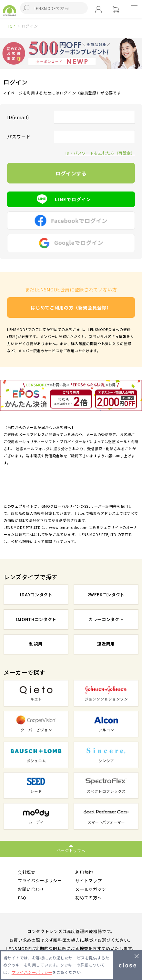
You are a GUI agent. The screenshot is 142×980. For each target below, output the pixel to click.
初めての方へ (88, 898)
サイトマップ (88, 881)
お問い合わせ (31, 889)
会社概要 (27, 872)
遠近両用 (106, 644)
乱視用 (36, 644)
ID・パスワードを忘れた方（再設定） (100, 153)
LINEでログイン (71, 199)
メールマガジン (91, 889)
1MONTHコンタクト (36, 619)
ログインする (71, 173)
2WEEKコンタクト (106, 595)
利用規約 (84, 872)
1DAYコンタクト (36, 595)
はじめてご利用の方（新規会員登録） (71, 307)
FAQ (22, 898)
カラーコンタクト (106, 619)
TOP (11, 26)
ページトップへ (71, 850)
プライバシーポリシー (40, 881)
